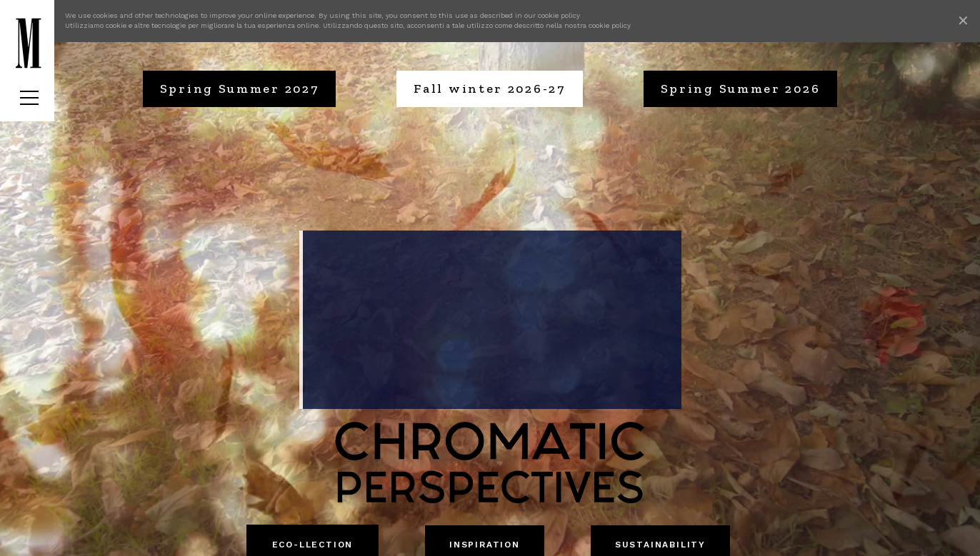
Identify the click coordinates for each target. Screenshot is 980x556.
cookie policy (559, 15)
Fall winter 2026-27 (489, 89)
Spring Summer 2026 (741, 89)
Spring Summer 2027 (240, 89)
